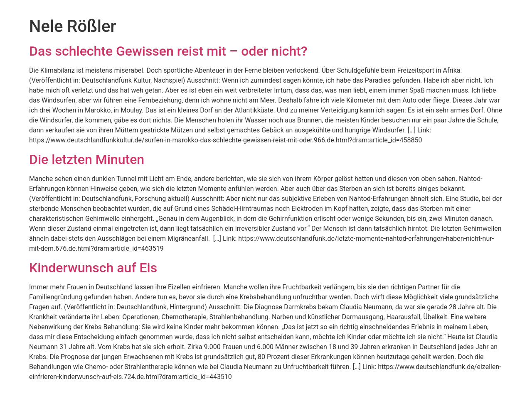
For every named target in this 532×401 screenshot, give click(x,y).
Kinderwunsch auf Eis (93, 268)
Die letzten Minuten (87, 159)
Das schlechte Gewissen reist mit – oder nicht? (168, 51)
